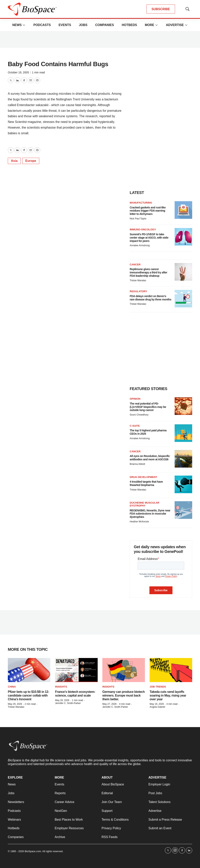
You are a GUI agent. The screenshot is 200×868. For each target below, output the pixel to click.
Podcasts (42, 25)
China (12, 687)
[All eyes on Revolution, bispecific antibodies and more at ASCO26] (183, 459)
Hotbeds (129, 25)
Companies (104, 25)
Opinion (135, 399)
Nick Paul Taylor (138, 219)
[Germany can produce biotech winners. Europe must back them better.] (124, 670)
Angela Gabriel (157, 707)
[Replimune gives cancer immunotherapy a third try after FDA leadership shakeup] (183, 272)
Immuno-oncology (143, 229)
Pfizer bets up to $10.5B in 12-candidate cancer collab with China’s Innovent (28, 695)
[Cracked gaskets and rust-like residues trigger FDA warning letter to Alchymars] (183, 210)
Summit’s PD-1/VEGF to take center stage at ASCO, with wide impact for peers (149, 238)
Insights (61, 687)
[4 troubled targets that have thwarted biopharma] (183, 484)
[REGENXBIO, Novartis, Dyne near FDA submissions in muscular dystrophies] (183, 510)
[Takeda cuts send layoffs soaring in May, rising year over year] (171, 670)
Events (65, 25)
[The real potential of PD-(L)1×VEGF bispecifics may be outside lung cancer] (183, 406)
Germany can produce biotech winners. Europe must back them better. (124, 695)
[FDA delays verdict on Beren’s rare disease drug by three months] (183, 299)
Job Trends (158, 687)
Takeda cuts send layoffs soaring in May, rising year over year (168, 695)
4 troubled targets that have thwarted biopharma (146, 483)
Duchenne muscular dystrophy (145, 504)
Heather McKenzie (139, 522)
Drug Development (143, 477)
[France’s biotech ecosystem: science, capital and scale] (76, 670)
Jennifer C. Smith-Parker (68, 703)
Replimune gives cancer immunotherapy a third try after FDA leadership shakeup (148, 272)
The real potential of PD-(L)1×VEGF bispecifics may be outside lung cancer (148, 407)
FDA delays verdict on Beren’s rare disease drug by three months (150, 298)
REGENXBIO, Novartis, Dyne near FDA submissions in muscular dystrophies (150, 514)
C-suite (135, 426)
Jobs (83, 25)
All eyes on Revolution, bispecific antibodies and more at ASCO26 (150, 458)
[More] (24, 25)
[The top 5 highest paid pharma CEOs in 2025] (183, 433)
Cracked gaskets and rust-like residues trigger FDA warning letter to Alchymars (148, 211)
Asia (14, 161)
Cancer (135, 265)
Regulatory (138, 291)
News (17, 25)
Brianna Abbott (137, 464)
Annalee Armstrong (140, 245)
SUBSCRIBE (161, 9)
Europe (31, 161)
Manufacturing (141, 203)
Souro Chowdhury (139, 415)
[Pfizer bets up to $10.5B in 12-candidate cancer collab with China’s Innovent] (29, 670)
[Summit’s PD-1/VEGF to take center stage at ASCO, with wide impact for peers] (183, 237)
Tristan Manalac (138, 280)
